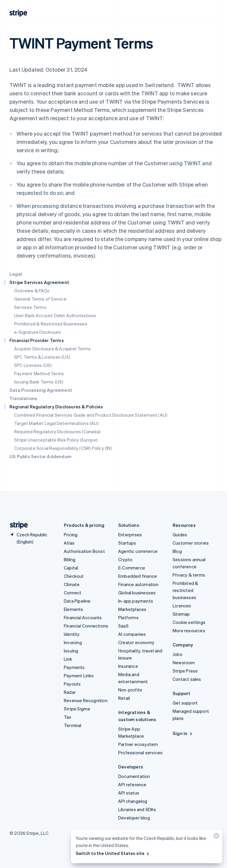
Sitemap (181, 614)
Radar (70, 692)
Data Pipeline (77, 601)
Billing (70, 559)
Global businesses (137, 593)
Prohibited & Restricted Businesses (51, 324)
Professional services (140, 753)
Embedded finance (138, 576)
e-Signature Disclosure (38, 332)
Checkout (74, 576)
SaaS (123, 626)
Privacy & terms (189, 575)
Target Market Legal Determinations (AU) (56, 423)
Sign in (183, 733)
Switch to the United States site (113, 853)
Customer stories (191, 543)
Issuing (71, 651)
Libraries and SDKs (137, 809)
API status (129, 793)
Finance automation (138, 584)
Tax (68, 717)
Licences (182, 606)
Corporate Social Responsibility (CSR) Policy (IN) (63, 448)
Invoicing (73, 642)
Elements (74, 609)
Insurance (128, 666)
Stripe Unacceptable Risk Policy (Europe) (56, 440)
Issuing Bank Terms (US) (39, 382)
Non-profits (130, 690)
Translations (23, 398)
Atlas (69, 543)
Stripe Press (185, 671)
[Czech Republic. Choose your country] (32, 538)
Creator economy (136, 642)
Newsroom (184, 662)
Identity (72, 634)
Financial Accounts (83, 617)
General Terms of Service (40, 299)
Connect (73, 593)
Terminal (73, 725)
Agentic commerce (138, 551)
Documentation (134, 776)
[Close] (215, 837)
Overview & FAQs (32, 291)
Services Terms (30, 307)
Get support (185, 703)
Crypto (125, 559)
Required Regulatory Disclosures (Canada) (57, 431)
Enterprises (130, 535)
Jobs (177, 654)
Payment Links (79, 676)
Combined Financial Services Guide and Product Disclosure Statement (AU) (91, 415)
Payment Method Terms (39, 373)
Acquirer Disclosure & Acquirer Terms (52, 349)
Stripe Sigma (77, 709)
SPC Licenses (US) (33, 365)
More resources (189, 630)
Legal (16, 274)
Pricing (71, 535)
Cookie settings (189, 622)
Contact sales (187, 679)
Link (68, 659)
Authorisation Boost (84, 551)
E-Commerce (132, 568)
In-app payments (136, 601)
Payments (74, 667)
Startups (127, 543)
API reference (132, 784)
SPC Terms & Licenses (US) (42, 357)
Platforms (128, 617)
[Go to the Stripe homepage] (17, 525)
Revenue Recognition (86, 700)
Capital (71, 568)
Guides (180, 535)
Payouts (72, 684)
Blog (177, 551)
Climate (72, 584)
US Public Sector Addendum (40, 456)
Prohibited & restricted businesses (185, 590)
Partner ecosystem (138, 744)
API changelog (133, 801)
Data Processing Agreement (41, 390)
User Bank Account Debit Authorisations (55, 315)
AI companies (132, 634)
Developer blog (134, 818)
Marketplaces (132, 609)
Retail (124, 698)
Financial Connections (86, 626)
